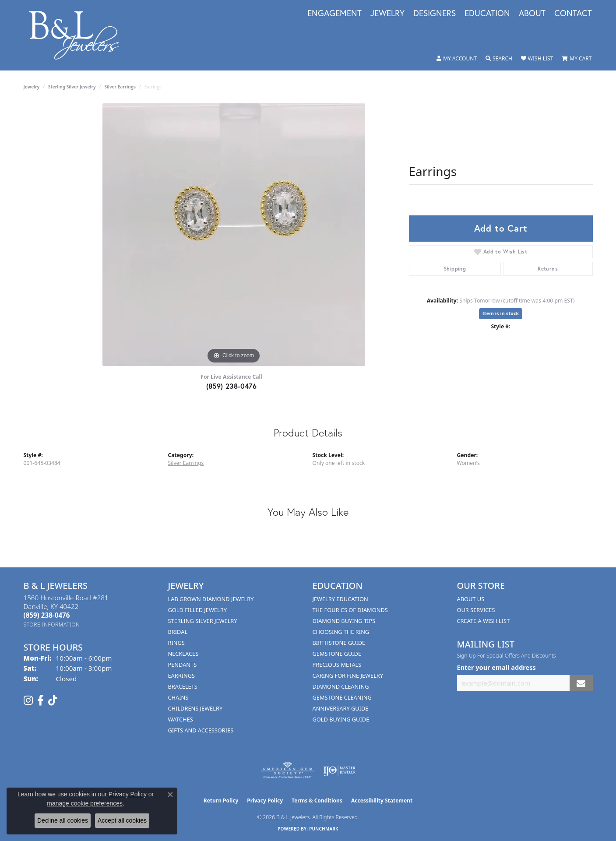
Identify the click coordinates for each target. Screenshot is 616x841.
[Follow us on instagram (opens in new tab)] (28, 700)
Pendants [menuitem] (183, 665)
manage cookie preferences (85, 803)
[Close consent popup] (170, 795)
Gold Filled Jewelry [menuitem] (197, 610)
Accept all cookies (122, 820)
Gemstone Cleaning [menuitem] (342, 697)
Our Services (476, 610)
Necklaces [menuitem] (183, 654)
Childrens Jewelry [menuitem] (195, 708)
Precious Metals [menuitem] (337, 665)
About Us (471, 599)
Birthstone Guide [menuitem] (339, 643)
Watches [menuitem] (181, 719)
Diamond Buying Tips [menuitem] (344, 621)
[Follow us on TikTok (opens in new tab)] (53, 700)
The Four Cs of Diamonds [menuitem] (350, 610)
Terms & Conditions (317, 801)
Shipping (455, 269)
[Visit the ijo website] (340, 771)
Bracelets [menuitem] (183, 686)
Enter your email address (496, 667)
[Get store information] (52, 625)
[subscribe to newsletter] (581, 683)
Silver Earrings (120, 87)
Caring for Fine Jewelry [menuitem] (348, 676)
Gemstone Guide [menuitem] (337, 654)
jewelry (32, 87)
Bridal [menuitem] (178, 632)
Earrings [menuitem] (182, 676)
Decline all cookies (63, 820)
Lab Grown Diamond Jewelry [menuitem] (211, 599)
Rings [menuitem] (176, 643)
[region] (234, 235)
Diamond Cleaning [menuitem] (341, 686)
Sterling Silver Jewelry (72, 87)
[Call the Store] (47, 615)
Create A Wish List (484, 621)
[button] (457, 59)
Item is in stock (501, 313)
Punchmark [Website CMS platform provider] (324, 829)
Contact (573, 14)
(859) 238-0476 (232, 386)
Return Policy (221, 801)
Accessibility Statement (382, 801)
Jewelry (387, 14)
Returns (548, 269)
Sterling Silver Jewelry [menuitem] (203, 621)
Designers (435, 14)
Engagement (334, 14)
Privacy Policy (265, 801)
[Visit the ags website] (287, 771)
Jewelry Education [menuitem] (340, 599)
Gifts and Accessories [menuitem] (201, 730)
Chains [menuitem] (178, 697)
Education (487, 14)
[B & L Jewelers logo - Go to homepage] (79, 35)
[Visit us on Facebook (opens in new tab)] (40, 700)
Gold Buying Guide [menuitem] (341, 719)
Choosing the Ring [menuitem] (341, 632)
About (532, 14)
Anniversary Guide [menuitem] (341, 708)
